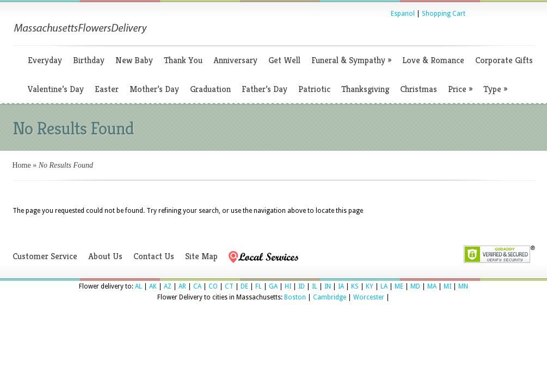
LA (384, 286)
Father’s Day (265, 89)
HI (288, 286)
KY (370, 286)
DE (244, 286)
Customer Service (45, 256)
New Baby (134, 60)
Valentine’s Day (56, 89)
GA (273, 286)
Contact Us (154, 256)
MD (415, 286)
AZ (168, 286)
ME (399, 286)
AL (139, 286)
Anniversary (235, 60)
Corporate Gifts (504, 60)
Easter (107, 89)
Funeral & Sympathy (351, 60)
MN (463, 286)
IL (315, 286)
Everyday (45, 60)
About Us (105, 256)
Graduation (210, 89)
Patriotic (314, 89)
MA (432, 286)
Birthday (89, 60)
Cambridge (330, 297)
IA (341, 286)
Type (495, 89)
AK (153, 286)
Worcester (369, 297)
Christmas (419, 89)
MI (447, 286)
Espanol (403, 14)
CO (213, 286)
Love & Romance (433, 60)
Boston (295, 297)
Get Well (284, 60)
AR (182, 286)
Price (460, 89)
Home (22, 165)
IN (328, 286)
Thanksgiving (365, 89)
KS (355, 286)
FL (259, 286)
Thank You (183, 60)
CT (229, 286)
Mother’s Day (154, 89)
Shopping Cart (444, 14)
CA (197, 286)
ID (302, 286)
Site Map (201, 256)
